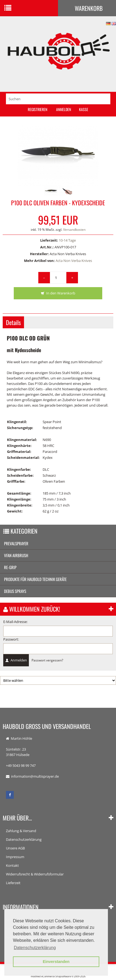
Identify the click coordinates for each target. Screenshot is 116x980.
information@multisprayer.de (35, 776)
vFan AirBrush (16, 555)
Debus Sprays (15, 591)
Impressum (15, 857)
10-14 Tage (67, 240)
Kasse (84, 109)
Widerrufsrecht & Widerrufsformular (35, 874)
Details (13, 322)
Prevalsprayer (16, 543)
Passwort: (11, 639)
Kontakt (12, 865)
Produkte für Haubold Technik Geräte (35, 579)
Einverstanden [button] (56, 962)
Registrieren (37, 109)
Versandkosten (74, 230)
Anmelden (64, 109)
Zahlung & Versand (21, 831)
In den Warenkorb (58, 293)
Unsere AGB (15, 848)
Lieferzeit (13, 883)
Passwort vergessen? (47, 660)
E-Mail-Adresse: (15, 622)
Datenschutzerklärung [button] (35, 948)
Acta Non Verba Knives (74, 261)
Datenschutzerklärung (24, 839)
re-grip (10, 567)
